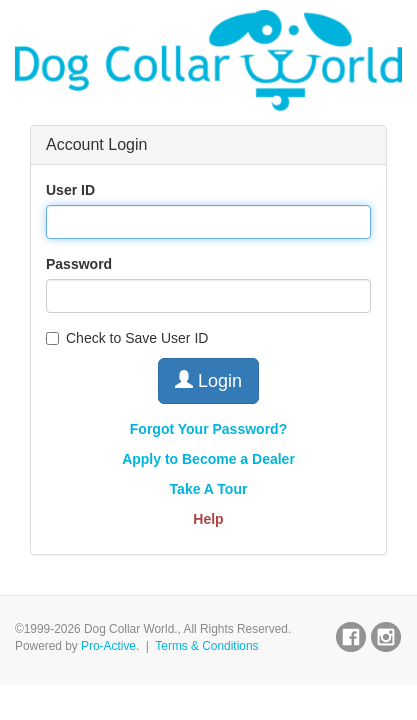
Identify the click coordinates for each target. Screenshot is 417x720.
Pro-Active (108, 646)
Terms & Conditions (206, 646)
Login (208, 380)
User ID (70, 190)
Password (79, 264)
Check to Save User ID (127, 338)
